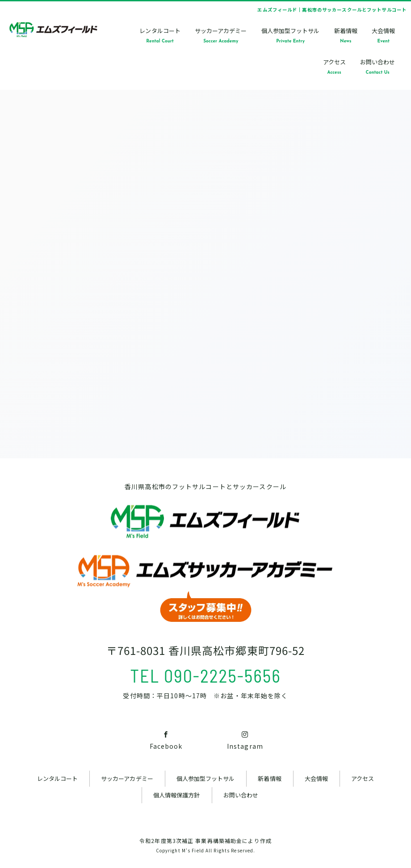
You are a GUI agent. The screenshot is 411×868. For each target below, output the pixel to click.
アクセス (363, 778)
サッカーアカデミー (127, 778)
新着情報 (269, 778)
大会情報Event (383, 35)
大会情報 (316, 778)
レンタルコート (57, 778)
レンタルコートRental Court (160, 35)
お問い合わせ (241, 795)
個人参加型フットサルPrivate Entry (291, 35)
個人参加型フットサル (206, 778)
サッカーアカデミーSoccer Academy (221, 35)
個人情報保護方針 (176, 795)
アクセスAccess (334, 66)
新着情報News (346, 35)
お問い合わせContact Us (377, 66)
